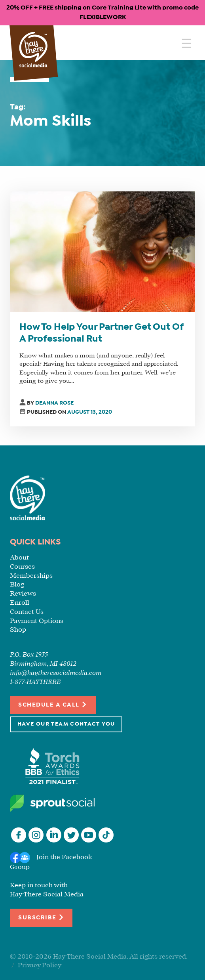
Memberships (31, 576)
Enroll (20, 603)
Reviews (23, 594)
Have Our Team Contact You (66, 724)
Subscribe (41, 917)
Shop (18, 630)
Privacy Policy (40, 966)
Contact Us (27, 612)
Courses (22, 567)
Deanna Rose (54, 403)
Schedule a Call (53, 704)
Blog (17, 585)
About (19, 558)
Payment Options (37, 621)
